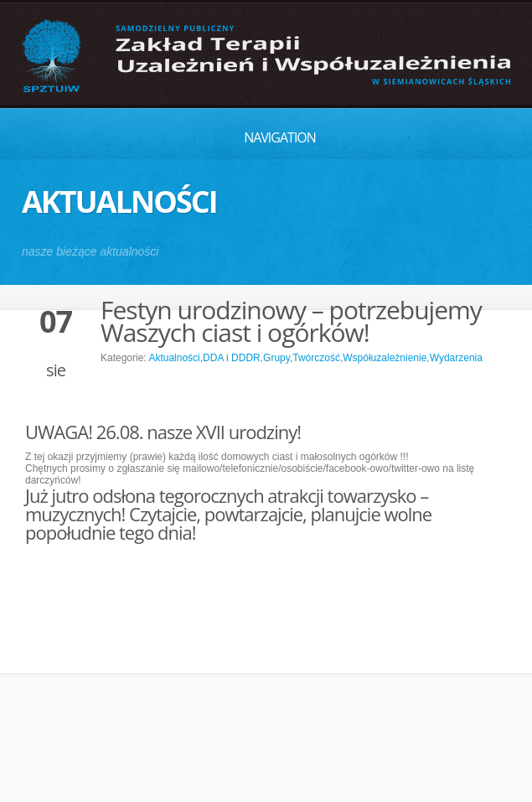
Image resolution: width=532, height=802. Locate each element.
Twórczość (316, 358)
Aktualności (174, 358)
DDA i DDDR (232, 358)
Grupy (276, 358)
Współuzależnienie (385, 358)
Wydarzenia (456, 358)
